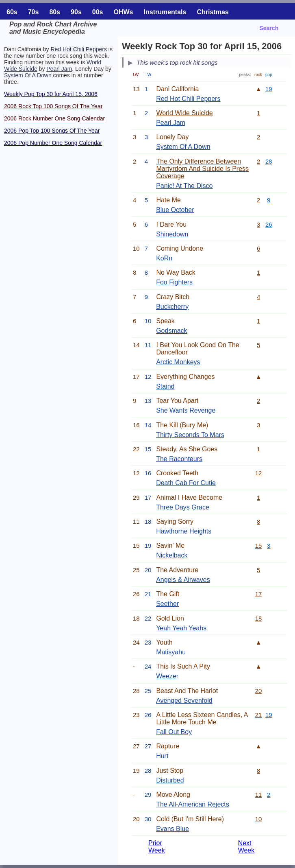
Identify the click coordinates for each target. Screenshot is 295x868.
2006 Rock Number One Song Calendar (54, 118)
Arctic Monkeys (178, 362)
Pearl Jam (59, 69)
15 (259, 546)
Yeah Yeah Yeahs (181, 628)
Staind (165, 386)
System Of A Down (28, 75)
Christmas (213, 12)
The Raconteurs (179, 459)
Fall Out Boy (174, 732)
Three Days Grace (183, 507)
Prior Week (157, 847)
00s (98, 12)
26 (269, 224)
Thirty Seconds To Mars (190, 435)
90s (76, 12)
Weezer (167, 676)
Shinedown (172, 234)
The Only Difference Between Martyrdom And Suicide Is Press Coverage (202, 169)
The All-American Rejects (193, 804)
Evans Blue (172, 829)
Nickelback (172, 555)
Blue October (175, 210)
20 (259, 691)
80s (55, 12)
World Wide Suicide (184, 113)
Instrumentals (165, 12)
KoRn (164, 258)
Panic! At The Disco (184, 186)
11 (259, 795)
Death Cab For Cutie (186, 483)
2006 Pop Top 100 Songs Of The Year (52, 131)
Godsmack (171, 331)
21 (259, 715)
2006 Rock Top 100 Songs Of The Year (53, 106)
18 (259, 618)
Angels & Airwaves (183, 580)
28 (269, 161)
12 (259, 473)
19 (269, 89)
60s (12, 12)
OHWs (124, 12)
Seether (167, 604)
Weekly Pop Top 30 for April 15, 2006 (51, 94)
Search (269, 28)
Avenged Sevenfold (184, 701)
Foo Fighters (174, 282)
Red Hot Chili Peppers (79, 49)
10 (259, 819)
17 (259, 594)
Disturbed (170, 780)
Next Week (246, 847)
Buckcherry (172, 307)
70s (34, 12)
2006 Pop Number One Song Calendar (53, 143)
